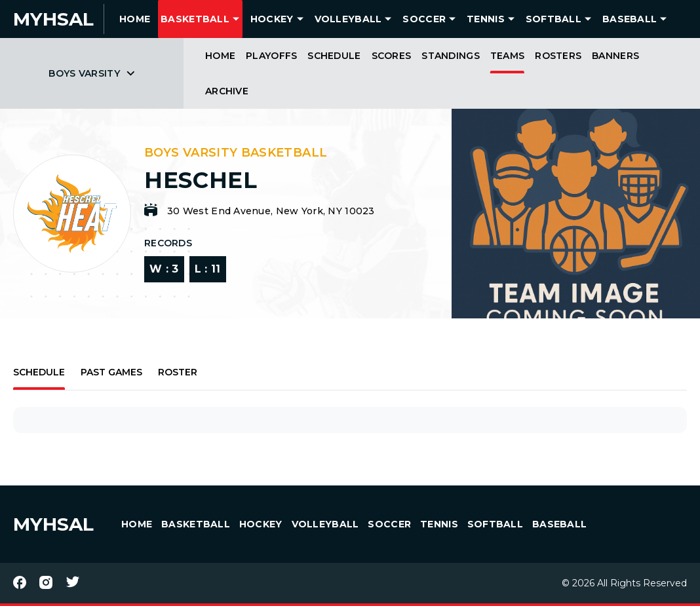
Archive (227, 91)
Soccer (424, 19)
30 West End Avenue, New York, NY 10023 (271, 211)
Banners (615, 56)
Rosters (558, 56)
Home (220, 56)
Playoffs (271, 56)
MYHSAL (53, 524)
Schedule (334, 56)
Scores (392, 56)
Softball (554, 19)
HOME (135, 19)
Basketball (195, 19)
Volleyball (348, 19)
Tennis (486, 19)
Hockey (272, 19)
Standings (451, 56)
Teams (507, 56)
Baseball (630, 19)
